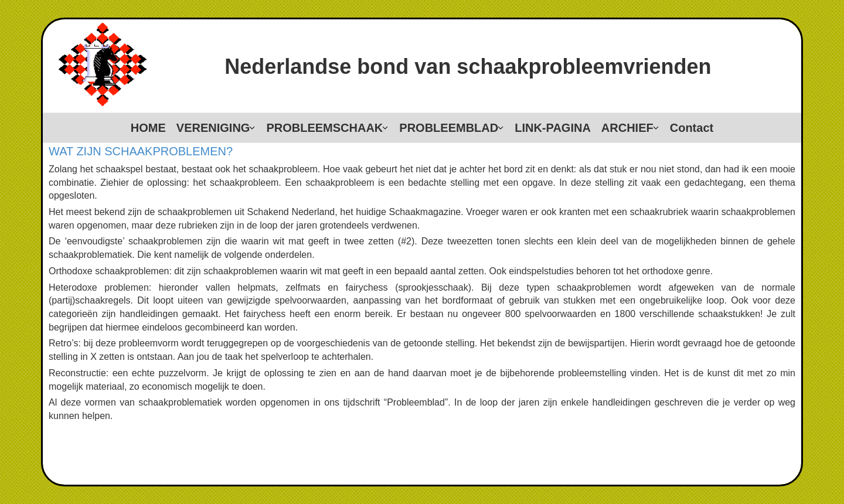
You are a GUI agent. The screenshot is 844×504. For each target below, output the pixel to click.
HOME (148, 128)
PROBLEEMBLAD (449, 128)
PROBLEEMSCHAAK (324, 128)
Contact (692, 128)
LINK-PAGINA (553, 128)
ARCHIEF (627, 128)
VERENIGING (213, 128)
